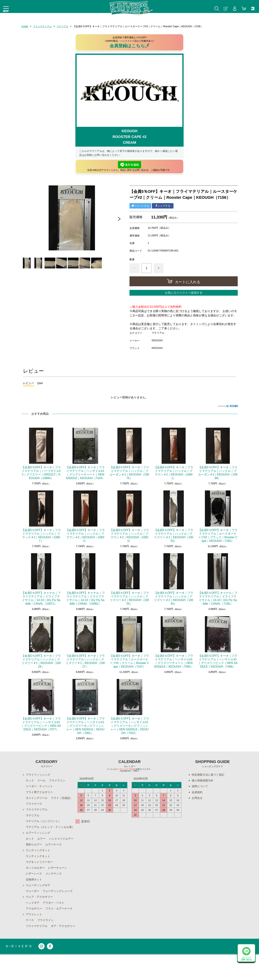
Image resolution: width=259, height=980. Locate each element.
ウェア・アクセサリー (40, 914)
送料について (200, 787)
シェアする (163, 206)
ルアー (42, 847)
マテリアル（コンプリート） (45, 824)
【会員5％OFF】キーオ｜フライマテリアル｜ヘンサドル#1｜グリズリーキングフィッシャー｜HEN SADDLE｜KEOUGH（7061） (85, 726)
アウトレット (34, 932)
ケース (30, 939)
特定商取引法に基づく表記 (209, 775)
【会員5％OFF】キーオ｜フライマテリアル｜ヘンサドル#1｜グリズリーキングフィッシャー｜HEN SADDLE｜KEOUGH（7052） (129, 726)
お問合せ (197, 799)
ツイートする (140, 206)
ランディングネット (39, 865)
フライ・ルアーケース (61, 926)
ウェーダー (33, 908)
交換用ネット (34, 896)
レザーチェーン (60, 883)
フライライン (59, 781)
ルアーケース (34, 859)
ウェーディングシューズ (60, 908)
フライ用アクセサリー (40, 793)
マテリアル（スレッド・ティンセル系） (49, 832)
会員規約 (197, 793)
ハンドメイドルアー (39, 853)
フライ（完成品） (37, 805)
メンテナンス (55, 890)
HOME (25, 26)
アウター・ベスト (55, 920)
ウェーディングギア (39, 902)
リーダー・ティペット (40, 787)
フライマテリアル (44, 26)
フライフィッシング (39, 775)
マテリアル (65, 26)
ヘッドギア (33, 920)
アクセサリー (34, 926)
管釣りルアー (64, 853)
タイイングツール (37, 799)
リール (42, 781)
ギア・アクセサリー (39, 951)
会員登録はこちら (130, 46)
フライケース (61, 805)
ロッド (30, 781)
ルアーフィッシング (39, 840)
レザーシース (34, 890)
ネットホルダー (36, 883)
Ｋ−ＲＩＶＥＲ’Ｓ (19, 971)
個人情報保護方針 (203, 781)
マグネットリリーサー (40, 877)
